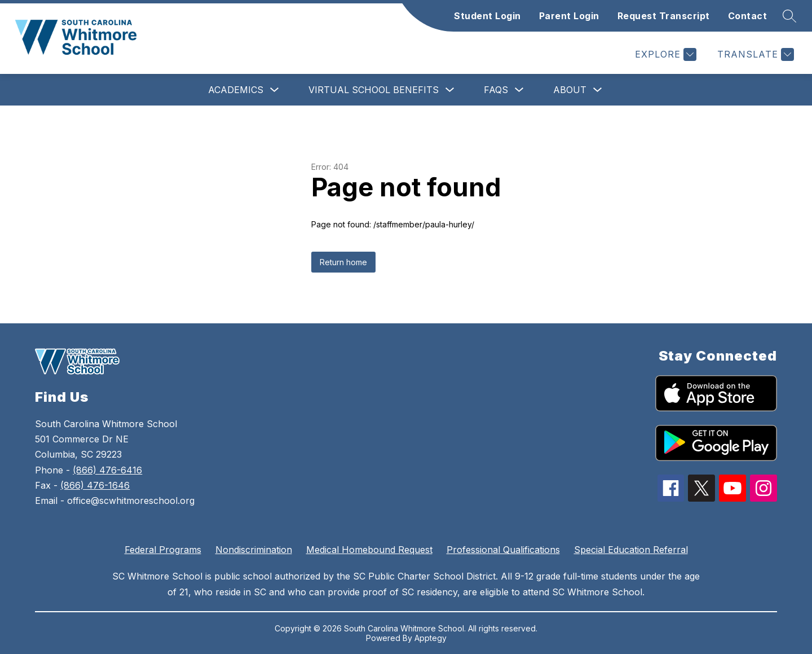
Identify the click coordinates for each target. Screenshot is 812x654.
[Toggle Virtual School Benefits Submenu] (450, 90)
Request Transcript (664, 16)
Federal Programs (163, 550)
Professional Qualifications (503, 550)
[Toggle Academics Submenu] (275, 90)
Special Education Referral (631, 550)
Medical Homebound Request (369, 550)
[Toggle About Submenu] (598, 90)
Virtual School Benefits (374, 90)
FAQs (496, 90)
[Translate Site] (754, 54)
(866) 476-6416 (107, 470)
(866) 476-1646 (95, 485)
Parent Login (569, 16)
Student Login (487, 16)
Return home (343, 262)
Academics (236, 90)
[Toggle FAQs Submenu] (519, 90)
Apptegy (431, 638)
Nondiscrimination (254, 550)
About (570, 90)
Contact (748, 16)
